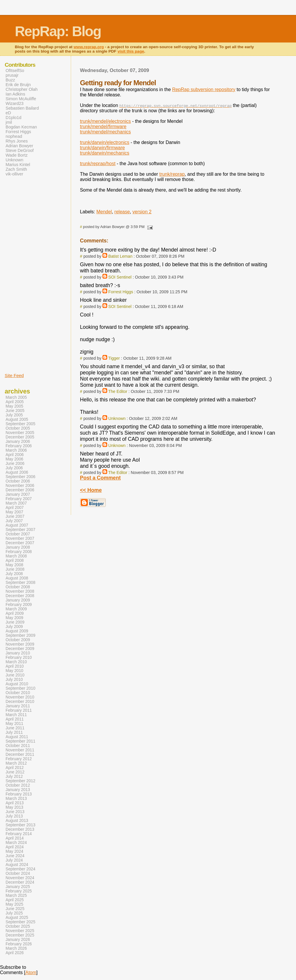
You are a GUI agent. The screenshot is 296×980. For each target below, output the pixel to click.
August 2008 (17, 578)
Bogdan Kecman (21, 127)
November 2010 (20, 697)
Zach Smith (16, 169)
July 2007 (14, 521)
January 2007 (18, 494)
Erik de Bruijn (18, 85)
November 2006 (20, 486)
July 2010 (14, 680)
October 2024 (18, 873)
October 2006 (18, 481)
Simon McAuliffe (21, 99)
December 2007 (20, 543)
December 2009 (20, 649)
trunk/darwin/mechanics (105, 153)
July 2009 (14, 627)
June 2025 (15, 909)
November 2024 (20, 878)
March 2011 (16, 715)
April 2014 (15, 838)
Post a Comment (100, 478)
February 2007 (19, 499)
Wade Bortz (17, 155)
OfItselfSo (15, 71)
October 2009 (18, 640)
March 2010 (16, 662)
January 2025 (18, 887)
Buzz (10, 80)
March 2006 (16, 450)
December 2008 (20, 596)
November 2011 (20, 750)
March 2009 (16, 609)
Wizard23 (15, 103)
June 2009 (15, 622)
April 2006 (15, 455)
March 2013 (16, 799)
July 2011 (14, 732)
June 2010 (15, 675)
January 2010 (18, 653)
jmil (9, 122)
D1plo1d (14, 118)
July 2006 (14, 468)
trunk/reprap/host (98, 164)
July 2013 (14, 816)
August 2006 (17, 472)
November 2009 (20, 644)
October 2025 (18, 926)
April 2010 (15, 666)
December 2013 (20, 829)
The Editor (118, 391)
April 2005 (15, 402)
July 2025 (14, 913)
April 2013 (15, 803)
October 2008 (18, 587)
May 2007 (14, 512)
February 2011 (19, 710)
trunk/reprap (172, 174)
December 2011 (20, 754)
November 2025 (20, 931)
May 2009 (14, 618)
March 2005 (16, 397)
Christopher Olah (22, 89)
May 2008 (14, 565)
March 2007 (16, 503)
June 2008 (15, 569)
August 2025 (17, 918)
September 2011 (20, 741)
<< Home (91, 490)
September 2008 (20, 583)
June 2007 (15, 516)
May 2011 (14, 724)
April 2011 (15, 719)
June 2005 (15, 411)
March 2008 (16, 556)
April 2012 (15, 768)
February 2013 (19, 794)
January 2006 (18, 442)
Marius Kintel (18, 165)
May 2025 (14, 904)
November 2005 (20, 433)
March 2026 (16, 948)
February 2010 (19, 657)
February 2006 (19, 446)
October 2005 (18, 428)
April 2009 (15, 613)
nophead (14, 136)
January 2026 (18, 940)
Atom (31, 973)
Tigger (114, 358)
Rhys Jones (17, 141)
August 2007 (17, 525)
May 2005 (14, 406)
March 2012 (16, 763)
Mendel (104, 212)
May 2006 (14, 459)
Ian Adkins (15, 94)
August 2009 (17, 631)
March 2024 (16, 843)
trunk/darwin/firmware (102, 148)
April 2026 (15, 953)
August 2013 (17, 821)
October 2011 (18, 746)
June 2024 (15, 856)
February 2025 (19, 891)
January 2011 (18, 706)
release (122, 212)
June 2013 (15, 812)
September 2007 (20, 530)
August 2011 (17, 737)
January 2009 (18, 600)
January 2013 (18, 790)
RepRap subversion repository (204, 89)
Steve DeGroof (20, 150)
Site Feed (14, 375)
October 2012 (18, 785)
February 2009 (19, 605)
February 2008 (19, 552)
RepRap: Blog (58, 31)
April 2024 (15, 847)
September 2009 (20, 635)
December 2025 (20, 935)
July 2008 (14, 574)
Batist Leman (120, 256)
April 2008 (15, 561)
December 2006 (20, 490)
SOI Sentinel (120, 277)
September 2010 (20, 688)
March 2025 (16, 896)
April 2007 (15, 508)
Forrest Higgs (121, 292)
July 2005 (14, 415)
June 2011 (15, 728)
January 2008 (18, 547)
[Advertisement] (22, 274)
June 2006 (15, 464)
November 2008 (20, 591)
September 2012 (20, 781)
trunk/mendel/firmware (103, 127)
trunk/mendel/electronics (105, 121)
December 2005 (20, 437)
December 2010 (20, 702)
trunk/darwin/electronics (105, 142)
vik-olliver (14, 174)
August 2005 (17, 419)
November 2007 (20, 538)
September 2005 (20, 424)
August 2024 (17, 865)
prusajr (12, 75)
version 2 (142, 212)
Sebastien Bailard (22, 108)
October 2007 (18, 534)
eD (8, 113)
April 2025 (15, 900)
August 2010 (17, 684)
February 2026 (19, 944)
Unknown (117, 418)
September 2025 (20, 922)
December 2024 (20, 882)
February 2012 (19, 759)
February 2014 (19, 834)
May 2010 (14, 671)
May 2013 (14, 807)
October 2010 (18, 693)
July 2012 (14, 777)
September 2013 (20, 825)
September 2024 (20, 869)
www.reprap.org (89, 47)
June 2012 (15, 772)
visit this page (131, 51)
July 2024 (14, 860)
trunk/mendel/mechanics (105, 132)
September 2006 (20, 477)
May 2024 (14, 851)
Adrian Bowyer (19, 146)
